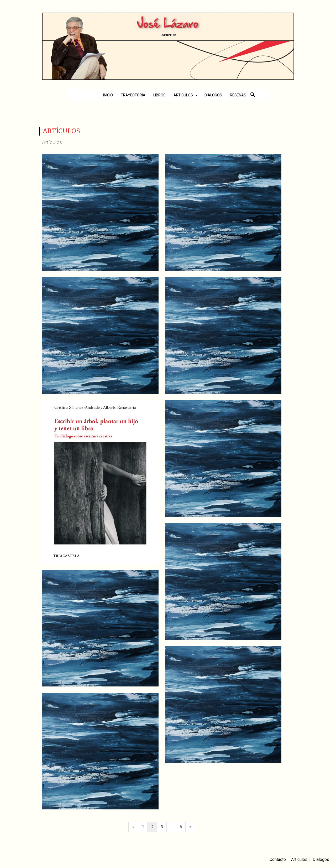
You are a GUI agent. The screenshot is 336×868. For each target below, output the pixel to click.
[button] (253, 96)
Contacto (278, 860)
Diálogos (321, 860)
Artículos (299, 860)
